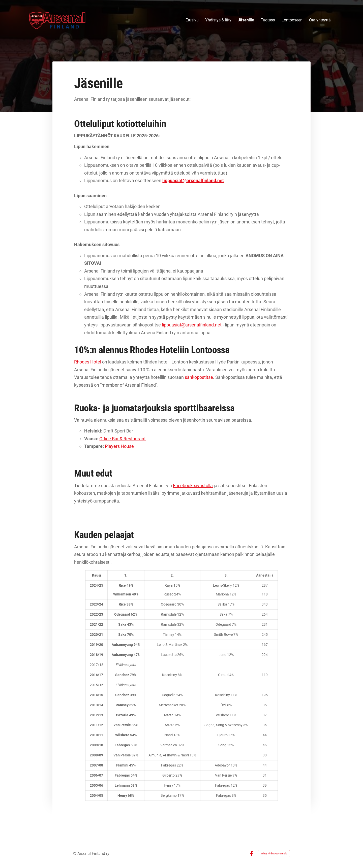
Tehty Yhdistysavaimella (274, 854)
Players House (119, 446)
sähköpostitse (199, 377)
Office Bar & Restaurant (123, 439)
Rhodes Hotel (88, 362)
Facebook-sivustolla (193, 486)
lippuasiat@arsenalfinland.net (192, 325)
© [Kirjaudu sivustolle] (75, 854)
